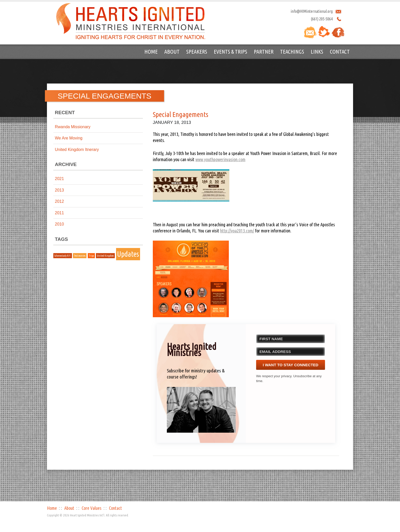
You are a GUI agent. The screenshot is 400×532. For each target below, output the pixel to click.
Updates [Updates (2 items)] (128, 254)
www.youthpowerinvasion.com (220, 159)
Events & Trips (230, 51)
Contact (340, 51)
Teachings (292, 51)
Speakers (197, 51)
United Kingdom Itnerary (77, 150)
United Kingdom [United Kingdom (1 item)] (105, 256)
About (172, 51)
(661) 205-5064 (322, 19)
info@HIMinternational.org (312, 11)
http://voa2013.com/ (237, 231)
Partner (264, 51)
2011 (59, 213)
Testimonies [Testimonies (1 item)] (80, 256)
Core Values (92, 508)
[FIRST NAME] (291, 339)
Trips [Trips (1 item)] (91, 256)
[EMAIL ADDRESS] (291, 352)
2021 (59, 179)
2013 (59, 190)
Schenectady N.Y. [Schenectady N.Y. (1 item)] (63, 256)
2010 (59, 224)
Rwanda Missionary (73, 127)
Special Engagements (180, 114)
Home (151, 51)
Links (317, 51)
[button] (201, 410)
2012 (59, 201)
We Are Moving (69, 138)
